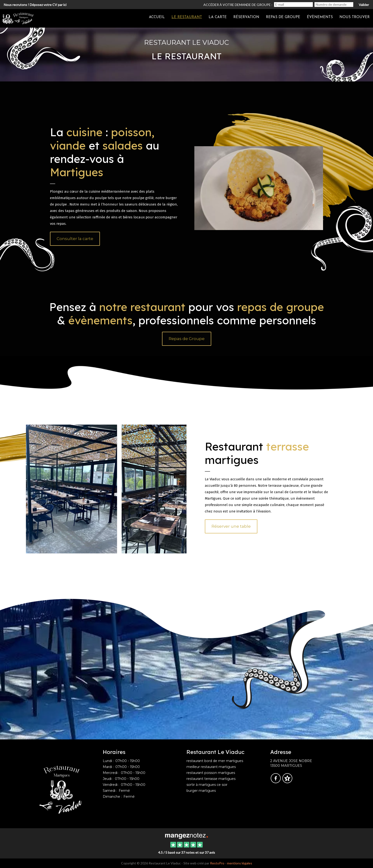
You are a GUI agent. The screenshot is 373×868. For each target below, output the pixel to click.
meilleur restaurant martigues (211, 767)
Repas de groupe (283, 17)
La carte (218, 17)
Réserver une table (231, 526)
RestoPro (217, 863)
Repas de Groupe (187, 339)
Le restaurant (187, 17)
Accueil (157, 17)
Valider (364, 5)
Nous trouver (355, 17)
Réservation (246, 17)
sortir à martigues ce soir (207, 785)
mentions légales (240, 863)
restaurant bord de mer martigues (215, 761)
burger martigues (201, 791)
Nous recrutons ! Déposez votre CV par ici (35, 5)
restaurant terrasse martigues (211, 779)
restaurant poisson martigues (211, 773)
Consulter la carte (75, 239)
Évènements (320, 17)
